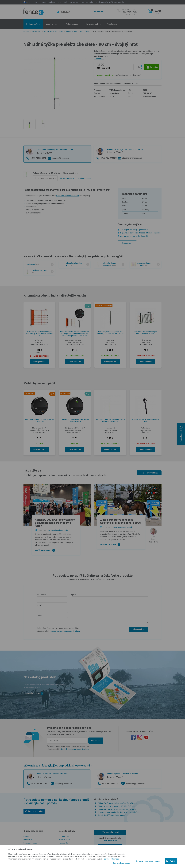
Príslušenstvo (36, 31)
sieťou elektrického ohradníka (67, 196)
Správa (74, 595)
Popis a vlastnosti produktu (45, 178)
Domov (38, 2)
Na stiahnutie (75, 2)
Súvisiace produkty (67, 178)
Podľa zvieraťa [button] (32, 24)
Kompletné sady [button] (93, 24)
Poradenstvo (52, 2)
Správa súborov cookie (121, 863)
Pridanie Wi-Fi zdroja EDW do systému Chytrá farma (117, 803)
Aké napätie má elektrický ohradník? (134, 236)
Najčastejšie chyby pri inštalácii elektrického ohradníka (141, 233)
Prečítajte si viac (43, 550)
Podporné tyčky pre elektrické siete (78, 31)
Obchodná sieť (64, 836)
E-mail (39, 605)
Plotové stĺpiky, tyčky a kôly (53, 31)
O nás (44, 2)
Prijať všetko (171, 861)
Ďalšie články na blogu (149, 473)
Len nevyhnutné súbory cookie (148, 861)
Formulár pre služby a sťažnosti (106, 2)
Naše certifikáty (64, 840)
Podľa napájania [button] (72, 24)
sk (27, 2)
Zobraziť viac (99, 59)
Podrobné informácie (111, 859)
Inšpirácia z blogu (85, 178)
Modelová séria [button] (52, 24)
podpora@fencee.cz (61, 158)
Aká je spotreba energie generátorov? (135, 230)
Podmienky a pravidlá (31, 843)
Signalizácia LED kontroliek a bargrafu (112, 815)
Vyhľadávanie (99, 12)
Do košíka (152, 67)
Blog (60, 2)
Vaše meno (41, 595)
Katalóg (66, 2)
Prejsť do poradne (35, 811)
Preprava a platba (87, 2)
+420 (129, 12)
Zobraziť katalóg (33, 693)
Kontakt (121, 2)
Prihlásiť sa (96, 741)
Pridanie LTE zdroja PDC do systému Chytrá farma (117, 809)
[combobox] (73, 12)
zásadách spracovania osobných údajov (65, 631)
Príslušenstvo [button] (112, 24)
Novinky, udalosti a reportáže (58, 530)
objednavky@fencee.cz (132, 158)
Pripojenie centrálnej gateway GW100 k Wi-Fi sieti (116, 806)
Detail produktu (39, 362)
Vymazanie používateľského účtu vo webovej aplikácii (118, 812)
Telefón (39, 616)
